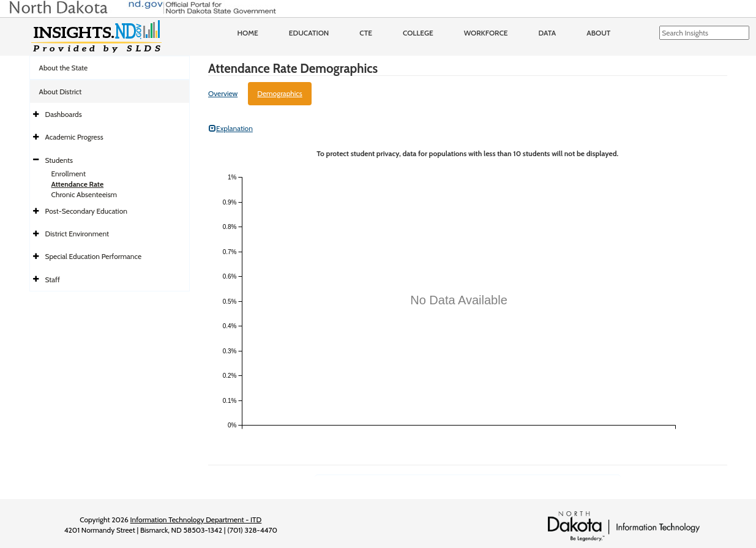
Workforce (486, 33)
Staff (53, 280)
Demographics (280, 93)
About (598, 33)
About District (61, 92)
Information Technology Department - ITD (196, 520)
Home (248, 33)
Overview (223, 93)
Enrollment (69, 174)
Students (59, 160)
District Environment (77, 234)
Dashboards (64, 114)
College (418, 33)
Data (548, 33)
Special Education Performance (94, 256)
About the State (64, 68)
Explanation (231, 128)
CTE (366, 33)
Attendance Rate (78, 184)
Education (309, 33)
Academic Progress (74, 137)
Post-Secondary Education (86, 211)
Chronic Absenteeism (84, 194)
